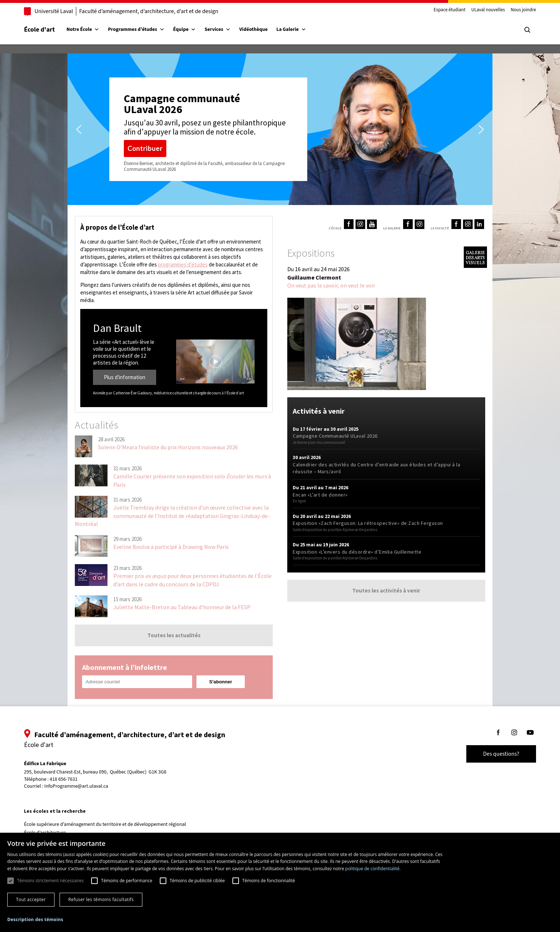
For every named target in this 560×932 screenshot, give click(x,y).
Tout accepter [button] (31, 899)
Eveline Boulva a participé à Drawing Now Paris (171, 547)
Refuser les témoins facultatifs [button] (101, 899)
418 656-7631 (64, 780)
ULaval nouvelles (488, 10)
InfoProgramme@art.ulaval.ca (76, 786)
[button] (79, 129)
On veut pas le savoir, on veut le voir (331, 285)
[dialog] (280, 882)
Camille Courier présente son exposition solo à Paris (192, 480)
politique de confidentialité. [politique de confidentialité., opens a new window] (373, 869)
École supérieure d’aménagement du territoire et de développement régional (105, 824)
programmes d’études (183, 264)
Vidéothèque (253, 29)
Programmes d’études (136, 29)
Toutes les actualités (174, 635)
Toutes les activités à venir (386, 590)
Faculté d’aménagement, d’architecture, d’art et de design (149, 11)
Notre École (83, 29)
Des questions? (501, 754)
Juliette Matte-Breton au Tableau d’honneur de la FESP (182, 607)
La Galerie (291, 29)
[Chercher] (527, 30)
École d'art (39, 30)
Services (218, 29)
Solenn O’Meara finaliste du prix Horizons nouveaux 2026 (168, 447)
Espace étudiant (450, 10)
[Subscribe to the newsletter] (221, 682)
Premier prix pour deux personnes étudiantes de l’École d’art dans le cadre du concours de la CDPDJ (192, 580)
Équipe (185, 29)
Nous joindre (523, 10)
